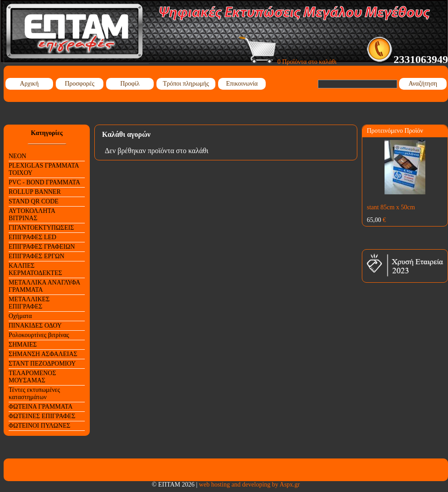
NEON (17, 156)
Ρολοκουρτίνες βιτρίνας (39, 335)
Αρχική (29, 84)
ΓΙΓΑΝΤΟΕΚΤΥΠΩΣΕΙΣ (41, 228)
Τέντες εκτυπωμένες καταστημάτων (34, 393)
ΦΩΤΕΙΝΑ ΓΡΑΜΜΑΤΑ (41, 407)
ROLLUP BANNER (35, 192)
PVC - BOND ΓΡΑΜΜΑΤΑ (44, 182)
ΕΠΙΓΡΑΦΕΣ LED (32, 237)
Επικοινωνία (242, 84)
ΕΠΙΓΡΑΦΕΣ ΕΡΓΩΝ (37, 256)
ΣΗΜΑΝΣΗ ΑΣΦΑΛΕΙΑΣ (43, 354)
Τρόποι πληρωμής (186, 84)
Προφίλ (130, 84)
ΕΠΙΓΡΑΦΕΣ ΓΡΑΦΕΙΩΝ (42, 247)
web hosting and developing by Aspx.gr (249, 485)
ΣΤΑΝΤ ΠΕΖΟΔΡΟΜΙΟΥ (42, 364)
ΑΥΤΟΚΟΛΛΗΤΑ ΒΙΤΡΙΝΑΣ (32, 215)
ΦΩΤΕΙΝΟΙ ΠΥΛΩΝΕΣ (39, 426)
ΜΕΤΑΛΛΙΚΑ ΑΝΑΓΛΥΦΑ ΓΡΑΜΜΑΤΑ (44, 286)
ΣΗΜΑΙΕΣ (23, 345)
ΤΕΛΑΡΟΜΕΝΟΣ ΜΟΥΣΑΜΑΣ (32, 377)
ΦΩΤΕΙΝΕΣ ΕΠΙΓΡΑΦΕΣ (42, 416)
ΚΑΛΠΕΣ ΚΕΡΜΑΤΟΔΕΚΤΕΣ (35, 269)
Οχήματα (20, 316)
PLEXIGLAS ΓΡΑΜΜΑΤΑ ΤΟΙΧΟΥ (44, 169)
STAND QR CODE (34, 201)
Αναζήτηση (423, 84)
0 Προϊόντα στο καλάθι (288, 62)
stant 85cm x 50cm (391, 207)
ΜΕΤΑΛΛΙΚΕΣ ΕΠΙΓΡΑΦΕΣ (29, 303)
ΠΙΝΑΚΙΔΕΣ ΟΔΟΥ (35, 326)
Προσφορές (80, 84)
